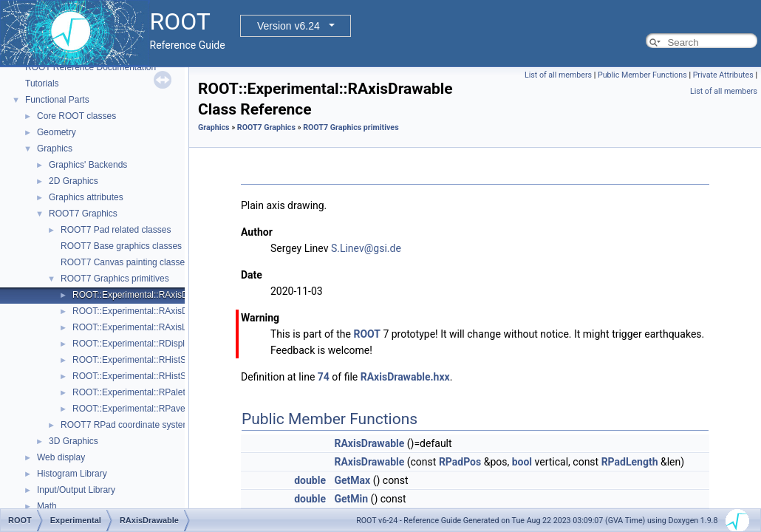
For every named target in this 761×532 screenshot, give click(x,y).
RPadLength (630, 462)
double (310, 480)
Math (47, 506)
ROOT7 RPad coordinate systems (127, 425)
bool (522, 462)
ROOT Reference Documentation (91, 67)
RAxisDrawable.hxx (405, 377)
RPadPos (460, 462)
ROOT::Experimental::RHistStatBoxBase (152, 376)
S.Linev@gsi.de (366, 248)
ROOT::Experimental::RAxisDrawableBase (156, 311)
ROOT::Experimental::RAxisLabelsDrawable (159, 327)
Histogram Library (72, 474)
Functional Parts (57, 100)
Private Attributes (723, 75)
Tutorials (42, 83)
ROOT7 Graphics (83, 214)
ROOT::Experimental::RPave (129, 409)
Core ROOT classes (76, 116)
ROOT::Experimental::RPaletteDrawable (151, 392)
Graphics (55, 149)
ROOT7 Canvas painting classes (125, 262)
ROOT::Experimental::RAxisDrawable (146, 295)
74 (324, 377)
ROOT (367, 334)
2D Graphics (74, 181)
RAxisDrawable (369, 443)
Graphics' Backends (88, 165)
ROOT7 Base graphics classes (121, 246)
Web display (61, 457)
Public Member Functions (642, 75)
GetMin (351, 499)
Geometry (57, 132)
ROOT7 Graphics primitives (115, 279)
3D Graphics (74, 441)
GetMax (352, 480)
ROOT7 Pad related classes (116, 230)
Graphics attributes (86, 197)
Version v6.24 (289, 26)
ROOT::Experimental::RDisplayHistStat (149, 344)
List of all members (558, 75)
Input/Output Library (76, 490)
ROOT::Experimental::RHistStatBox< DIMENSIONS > (178, 360)
